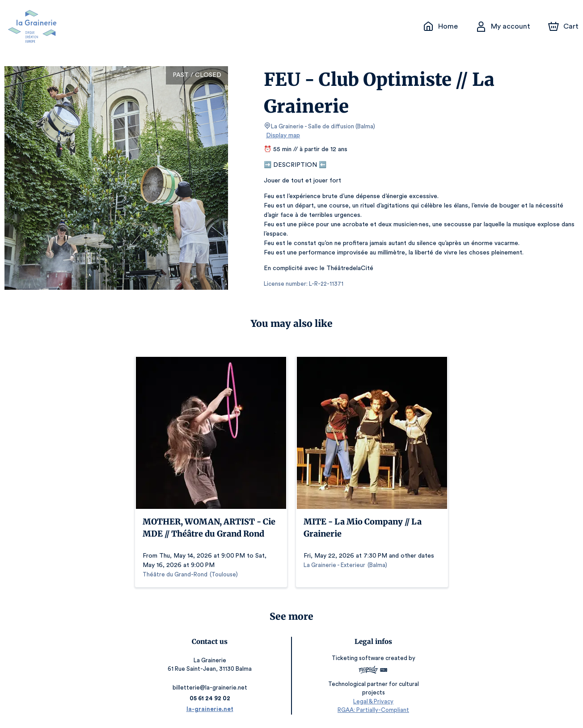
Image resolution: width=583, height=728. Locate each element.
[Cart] (564, 26)
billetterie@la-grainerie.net (209, 688)
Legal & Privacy (374, 701)
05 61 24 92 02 (209, 698)
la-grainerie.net (209, 709)
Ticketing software (359, 661)
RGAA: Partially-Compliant (374, 710)
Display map (283, 135)
